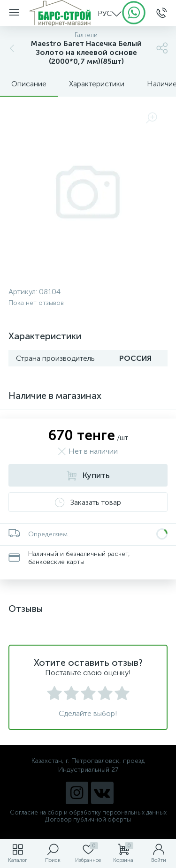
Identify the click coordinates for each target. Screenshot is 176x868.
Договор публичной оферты (88, 819)
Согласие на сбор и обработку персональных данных (88, 812)
